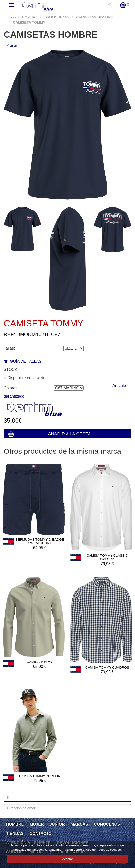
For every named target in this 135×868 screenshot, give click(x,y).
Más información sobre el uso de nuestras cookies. (86, 850)
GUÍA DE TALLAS (26, 361)
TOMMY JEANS (56, 17)
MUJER (37, 824)
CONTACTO (41, 834)
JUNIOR (57, 824)
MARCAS (79, 824)
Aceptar (68, 859)
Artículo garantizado (65, 391)
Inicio (12, 17)
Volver (12, 46)
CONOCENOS (107, 824)
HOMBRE (30, 17)
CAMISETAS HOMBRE (94, 17)
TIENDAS (15, 834)
